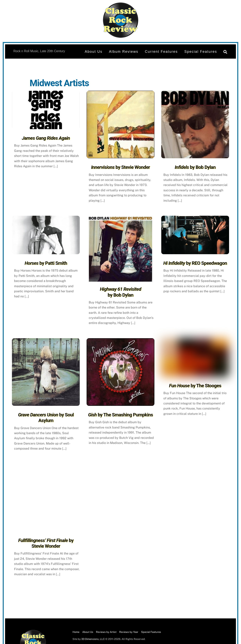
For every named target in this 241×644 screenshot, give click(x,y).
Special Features (201, 52)
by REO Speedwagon (195, 263)
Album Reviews (124, 52)
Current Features (161, 52)
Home (76, 632)
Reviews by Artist (106, 632)
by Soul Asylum (46, 418)
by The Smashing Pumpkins (120, 415)
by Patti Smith (46, 263)
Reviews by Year (129, 632)
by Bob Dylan (195, 167)
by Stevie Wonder (120, 167)
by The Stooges (195, 386)
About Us (94, 52)
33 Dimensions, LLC (93, 639)
